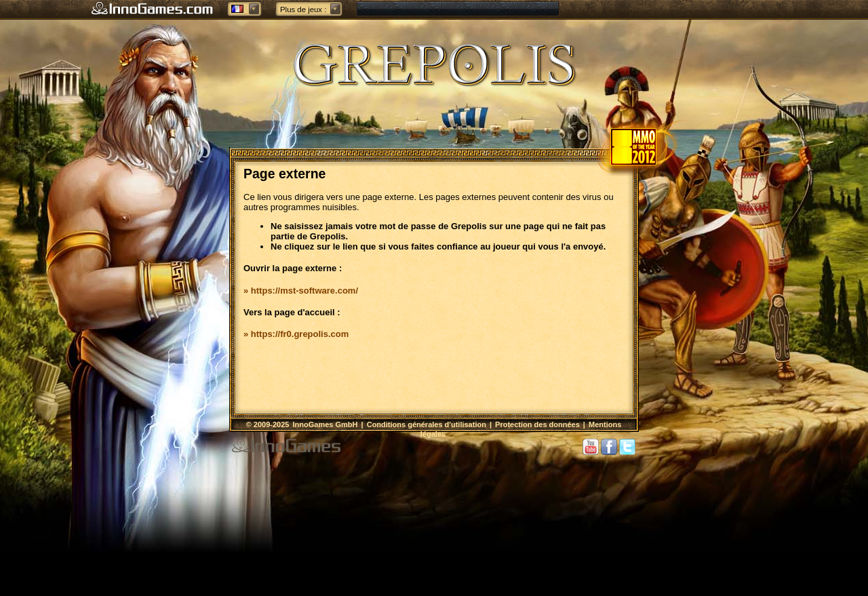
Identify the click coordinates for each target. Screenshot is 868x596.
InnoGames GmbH (327, 424)
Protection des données (537, 424)
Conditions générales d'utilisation (427, 424)
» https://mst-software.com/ (301, 291)
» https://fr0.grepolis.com (296, 334)
